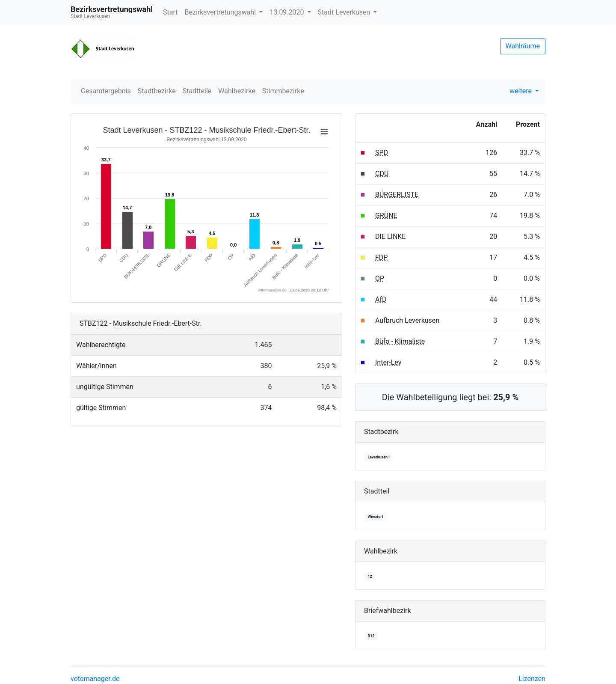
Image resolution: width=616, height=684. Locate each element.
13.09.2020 (287, 12)
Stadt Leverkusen (345, 12)
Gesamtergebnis (106, 91)
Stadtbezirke (157, 91)
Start (170, 12)
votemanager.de (95, 679)
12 (370, 577)
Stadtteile (197, 91)
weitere (521, 91)
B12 (371, 636)
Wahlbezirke (237, 91)
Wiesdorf (375, 517)
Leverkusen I (379, 457)
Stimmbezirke (283, 91)
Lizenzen (532, 679)
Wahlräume (523, 46)
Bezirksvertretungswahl (221, 12)
